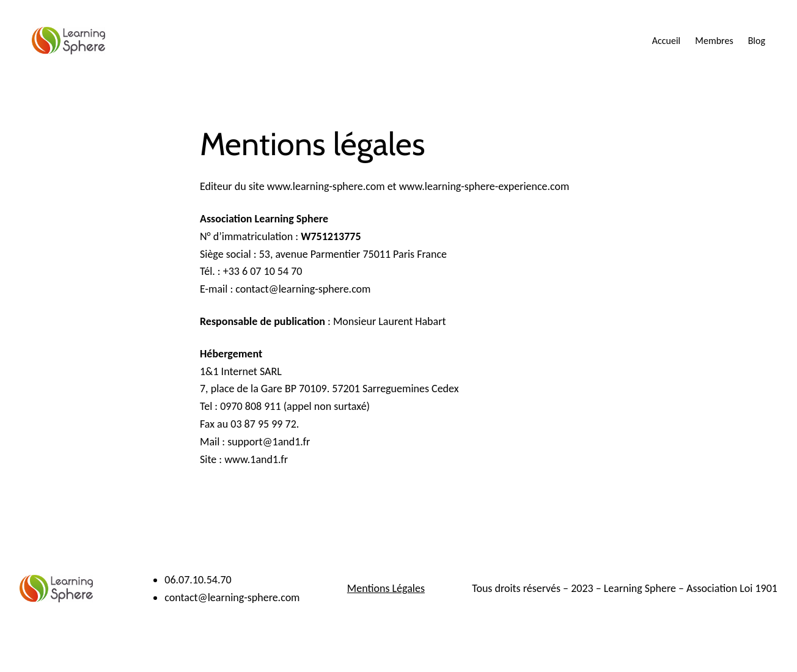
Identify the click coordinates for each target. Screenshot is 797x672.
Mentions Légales (386, 588)
